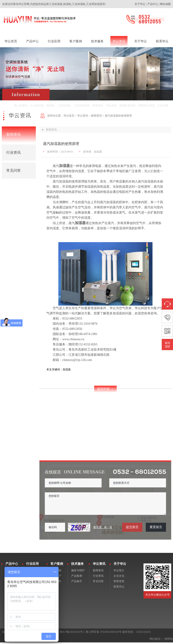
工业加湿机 (64, 106)
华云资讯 (83, 116)
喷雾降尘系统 (146, 106)
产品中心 (153, 4)
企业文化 (119, 577)
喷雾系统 (98, 106)
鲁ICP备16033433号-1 (72, 633)
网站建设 (155, 640)
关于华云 (140, 4)
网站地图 (165, 4)
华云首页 (69, 116)
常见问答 (14, 170)
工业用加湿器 (82, 106)
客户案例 (57, 565)
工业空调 (163, 106)
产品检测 (77, 577)
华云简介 (119, 572)
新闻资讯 (14, 134)
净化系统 (111, 106)
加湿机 (50, 106)
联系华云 (119, 588)
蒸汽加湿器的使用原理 (118, 116)
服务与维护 (78, 572)
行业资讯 (14, 152)
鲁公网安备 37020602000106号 (104, 633)
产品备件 (77, 583)
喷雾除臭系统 (127, 106)
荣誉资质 (119, 583)
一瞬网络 (168, 640)
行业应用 (32, 565)
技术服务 (77, 565)
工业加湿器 (37, 106)
